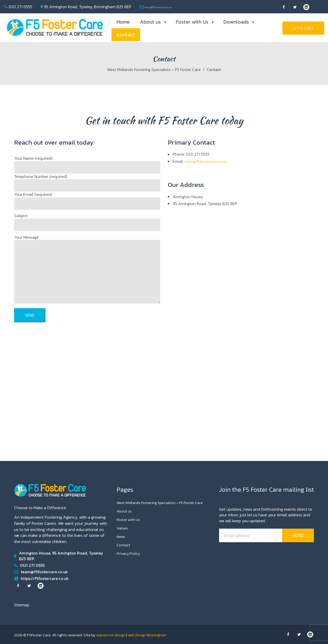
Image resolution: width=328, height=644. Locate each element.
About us (153, 22)
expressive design (111, 635)
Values (123, 528)
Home (123, 22)
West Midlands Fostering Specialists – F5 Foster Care (154, 69)
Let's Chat (303, 28)
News (121, 536)
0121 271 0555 (20, 7)
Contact (126, 35)
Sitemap (22, 605)
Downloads (239, 22)
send (298, 535)
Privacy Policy (129, 553)
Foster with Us (194, 22)
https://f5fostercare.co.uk (45, 578)
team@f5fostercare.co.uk (167, 7)
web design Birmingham (149, 635)
